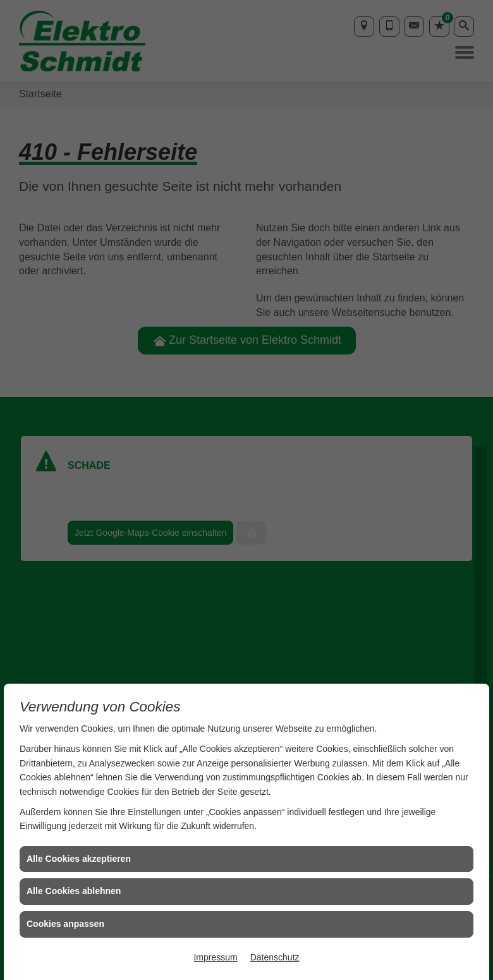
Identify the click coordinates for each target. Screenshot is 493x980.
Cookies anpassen (65, 924)
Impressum (215, 957)
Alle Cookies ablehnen (74, 891)
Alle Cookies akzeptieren (79, 859)
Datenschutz (275, 957)
